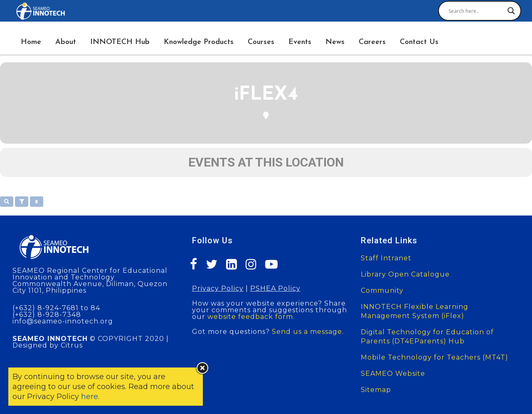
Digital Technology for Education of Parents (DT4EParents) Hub (427, 337)
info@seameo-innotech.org (63, 321)
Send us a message (307, 332)
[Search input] (476, 11)
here (90, 397)
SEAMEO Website (393, 374)
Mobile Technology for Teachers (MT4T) (435, 357)
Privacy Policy (218, 288)
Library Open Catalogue (405, 274)
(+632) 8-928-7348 (47, 315)
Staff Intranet (386, 258)
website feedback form (250, 317)
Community (382, 290)
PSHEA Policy (275, 288)
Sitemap (376, 390)
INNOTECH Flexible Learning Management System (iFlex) (415, 311)
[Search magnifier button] (511, 11)
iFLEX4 (266, 95)
